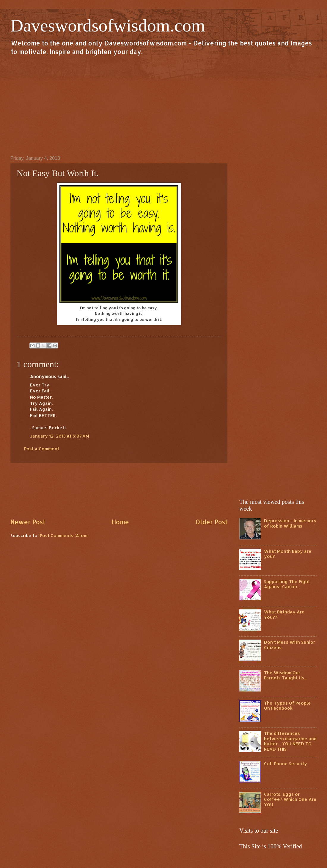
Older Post (211, 522)
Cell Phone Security (286, 764)
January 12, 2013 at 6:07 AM (60, 436)
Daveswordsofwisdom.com (108, 26)
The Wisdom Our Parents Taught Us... (285, 675)
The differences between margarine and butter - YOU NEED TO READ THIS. (290, 741)
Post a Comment (42, 449)
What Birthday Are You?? (284, 614)
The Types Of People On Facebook (287, 706)
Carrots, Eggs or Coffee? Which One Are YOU (290, 799)
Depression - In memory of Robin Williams (290, 523)
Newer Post (28, 522)
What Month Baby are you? (288, 554)
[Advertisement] (164, 105)
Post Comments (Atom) (64, 535)
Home (120, 522)
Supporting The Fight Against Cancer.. (287, 584)
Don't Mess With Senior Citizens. (290, 645)
